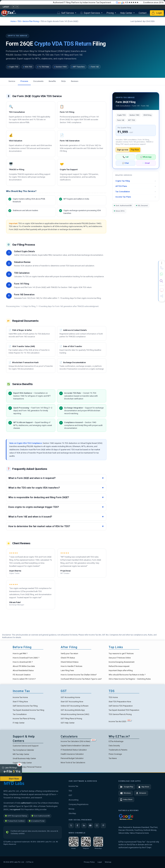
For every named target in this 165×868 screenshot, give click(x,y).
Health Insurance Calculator (72, 754)
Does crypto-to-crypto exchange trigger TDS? (56, 507)
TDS (19, 21)
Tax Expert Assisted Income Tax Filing (28, 710)
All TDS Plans (121, 186)
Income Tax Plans (123, 197)
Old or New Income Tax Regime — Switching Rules (130, 679)
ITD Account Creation (22, 675)
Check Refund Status (70, 662)
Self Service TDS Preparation (121, 706)
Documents (38, 81)
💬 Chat (126, 163)
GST (70, 795)
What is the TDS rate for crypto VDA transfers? (56, 488)
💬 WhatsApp (146, 157)
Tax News (113, 758)
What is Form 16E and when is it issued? (56, 517)
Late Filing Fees (67, 670)
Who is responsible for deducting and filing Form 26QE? (56, 497)
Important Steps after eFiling (121, 670)
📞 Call (126, 157)
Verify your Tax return (69, 653)
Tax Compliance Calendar (23, 750)
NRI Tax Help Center (21, 754)
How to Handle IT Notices (71, 666)
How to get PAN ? (20, 653)
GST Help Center (68, 723)
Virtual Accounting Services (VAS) (75, 714)
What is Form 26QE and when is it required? (56, 478)
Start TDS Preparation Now (120, 702)
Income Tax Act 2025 (120, 721)
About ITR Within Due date (24, 666)
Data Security (114, 746)
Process (24, 81)
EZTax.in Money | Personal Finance (27, 767)
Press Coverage (115, 754)
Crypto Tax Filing (123, 181)
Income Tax (73, 786)
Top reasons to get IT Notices (121, 653)
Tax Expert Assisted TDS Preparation (124, 710)
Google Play (127, 787)
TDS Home (113, 697)
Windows (126, 793)
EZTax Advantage (116, 741)
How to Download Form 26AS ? (26, 658)
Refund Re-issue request (119, 666)
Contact (143, 13)
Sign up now (123, 150)
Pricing (110, 13)
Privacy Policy (89, 862)
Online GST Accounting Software (75, 706)
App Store (144, 787)
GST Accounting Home (70, 697)
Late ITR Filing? (11, 770)
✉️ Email (146, 163)
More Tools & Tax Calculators (73, 763)
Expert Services (90, 13)
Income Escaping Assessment (122, 662)
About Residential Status (23, 670)
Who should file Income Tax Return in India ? (127, 675)
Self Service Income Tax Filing (25, 706)
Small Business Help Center (24, 758)
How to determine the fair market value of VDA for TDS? (56, 526)
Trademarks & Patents (118, 750)
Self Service (66, 13)
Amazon (141, 793)
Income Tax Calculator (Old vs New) (78, 741)
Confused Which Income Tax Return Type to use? (81, 679)
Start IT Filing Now (20, 702)
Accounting (74, 800)
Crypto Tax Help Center (22, 763)
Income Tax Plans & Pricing (24, 719)
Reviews (75, 81)
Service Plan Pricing (31, 21)
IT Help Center (19, 723)
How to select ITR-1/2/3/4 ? (24, 679)
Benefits (52, 81)
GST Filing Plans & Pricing (71, 719)
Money (71, 809)
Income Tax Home (20, 697)
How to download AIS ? (23, 662)
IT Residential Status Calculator (74, 750)
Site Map (72, 813)
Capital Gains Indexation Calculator (75, 746)
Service (12, 81)
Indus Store (126, 800)
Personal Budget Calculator (72, 758)
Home (13, 21)
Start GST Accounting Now (72, 702)
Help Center (126, 13)
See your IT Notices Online (120, 658)
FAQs (63, 81)
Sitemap (108, 862)
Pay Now (135, 150)
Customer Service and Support (26, 746)
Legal (100, 862)
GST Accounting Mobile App (73, 710)
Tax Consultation (123, 192)
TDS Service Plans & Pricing (120, 714)
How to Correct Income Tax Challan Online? (79, 675)
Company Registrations (78, 804)
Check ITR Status (68, 658)
